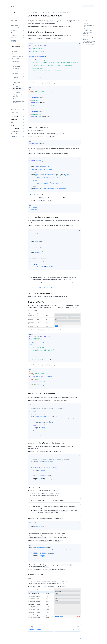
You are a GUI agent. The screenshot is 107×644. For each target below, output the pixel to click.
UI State (13, 23)
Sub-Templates (17, 92)
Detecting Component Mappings (18, 102)
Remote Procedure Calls (18, 56)
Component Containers (18, 59)
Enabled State (15, 61)
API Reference (14, 112)
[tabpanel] (54, 62)
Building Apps (14, 15)
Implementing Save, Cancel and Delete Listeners (89, 42)
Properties (15, 51)
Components (14, 119)
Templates (15, 80)
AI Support (14, 44)
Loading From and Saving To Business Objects (42, 288)
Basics (14, 49)
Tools (12, 125)
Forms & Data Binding (16, 28)
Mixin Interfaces (16, 66)
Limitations (16, 105)
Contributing (14, 136)
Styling (15, 99)
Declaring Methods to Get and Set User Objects (89, 30)
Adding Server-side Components (18, 96)
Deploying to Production (14, 41)
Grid (71, 307)
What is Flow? (14, 20)
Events (14, 54)
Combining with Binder (17, 89)
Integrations (14, 35)
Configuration (14, 38)
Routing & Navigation (16, 25)
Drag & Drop (15, 71)
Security (13, 30)
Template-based (17, 82)
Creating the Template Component (88, 23)
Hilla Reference (15, 116)
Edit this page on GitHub (75, 639)
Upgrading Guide (15, 131)
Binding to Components (16, 85)
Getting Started (15, 12)
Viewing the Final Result (88, 45)
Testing (13, 33)
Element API (15, 74)
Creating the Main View (88, 36)
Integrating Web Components (16, 77)
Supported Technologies (17, 134)
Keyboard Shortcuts (17, 69)
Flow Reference (15, 18)
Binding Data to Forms (36, 195)
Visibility (14, 64)
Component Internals (16, 46)
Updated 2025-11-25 (32, 639)
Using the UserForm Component (87, 33)
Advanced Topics (15, 110)
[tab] (31, 43)
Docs (12, 6)
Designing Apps (15, 128)
